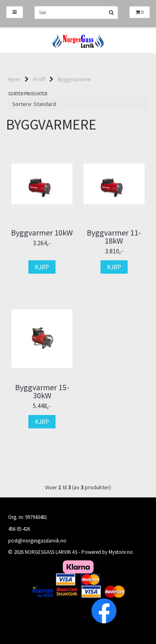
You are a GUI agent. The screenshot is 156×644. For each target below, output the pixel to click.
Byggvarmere (75, 79)
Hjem (14, 79)
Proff (39, 79)
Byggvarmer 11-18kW (114, 237)
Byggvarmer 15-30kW (42, 391)
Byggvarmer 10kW (42, 233)
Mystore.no (121, 552)
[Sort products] (78, 104)
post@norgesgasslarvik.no (37, 541)
